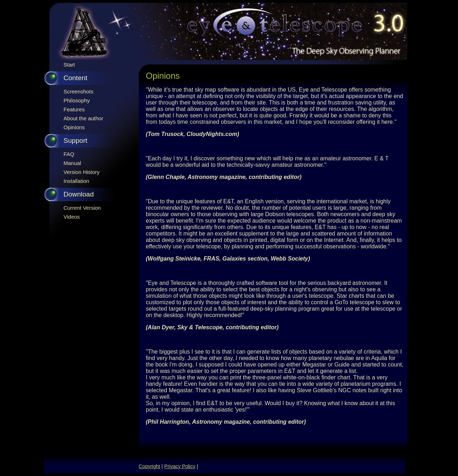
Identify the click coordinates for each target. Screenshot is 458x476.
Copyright (150, 466)
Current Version (82, 208)
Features (74, 109)
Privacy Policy (180, 466)
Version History (82, 172)
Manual (72, 163)
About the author (84, 118)
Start (69, 65)
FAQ (69, 154)
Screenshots (79, 91)
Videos (72, 217)
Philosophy (77, 100)
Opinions (74, 127)
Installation (77, 181)
